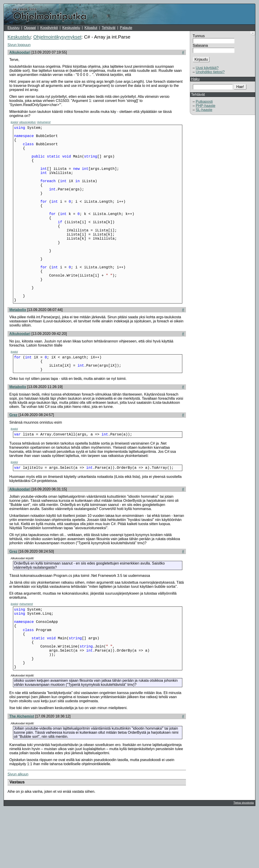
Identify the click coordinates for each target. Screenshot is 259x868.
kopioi (14, 122)
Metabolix (18, 349)
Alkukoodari (20, 52)
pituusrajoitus (27, 122)
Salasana (200, 45)
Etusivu (13, 28)
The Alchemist (22, 775)
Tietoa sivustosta (244, 861)
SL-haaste (204, 110)
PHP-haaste (206, 106)
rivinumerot (44, 122)
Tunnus (199, 36)
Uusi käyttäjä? (207, 68)
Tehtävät (109, 28)
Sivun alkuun (18, 833)
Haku (195, 79)
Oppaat (30, 28)
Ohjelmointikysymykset (57, 37)
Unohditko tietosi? (210, 72)
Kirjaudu (201, 59)
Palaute (126, 28)
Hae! (240, 87)
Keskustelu (71, 28)
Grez (13, 458)
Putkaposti (204, 102)
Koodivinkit (49, 28)
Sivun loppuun (19, 45)
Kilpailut (91, 28)
